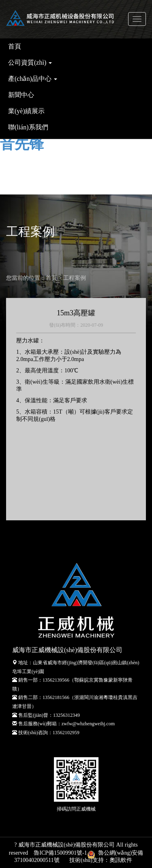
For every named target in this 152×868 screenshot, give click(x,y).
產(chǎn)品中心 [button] (33, 79)
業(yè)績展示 (26, 111)
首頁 (15, 46)
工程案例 (75, 278)
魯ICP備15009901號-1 (60, 853)
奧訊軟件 (121, 860)
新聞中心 (21, 95)
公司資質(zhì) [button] (30, 62)
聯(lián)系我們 (28, 127)
